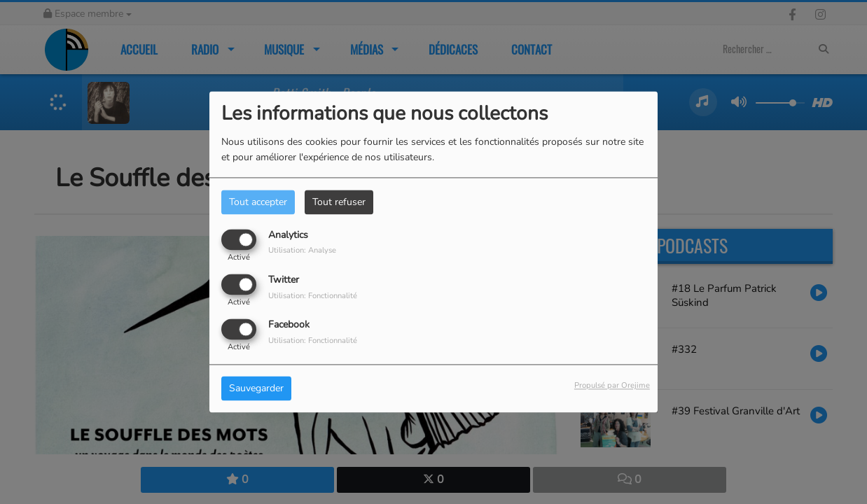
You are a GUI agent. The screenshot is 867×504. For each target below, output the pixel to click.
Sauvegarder (256, 389)
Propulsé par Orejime (612, 386)
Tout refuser (339, 202)
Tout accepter (258, 202)
